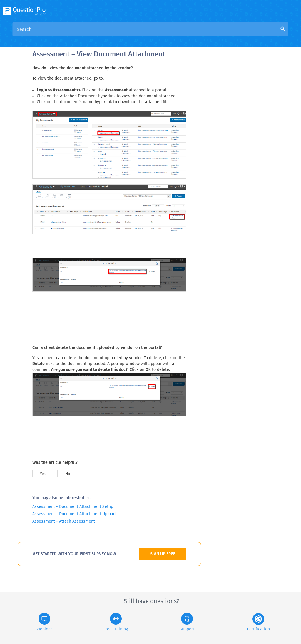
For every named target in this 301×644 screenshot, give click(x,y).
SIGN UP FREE (163, 554)
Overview (131, 36)
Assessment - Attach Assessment (64, 521)
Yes (43, 474)
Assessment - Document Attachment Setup (73, 507)
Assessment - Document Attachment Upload (74, 514)
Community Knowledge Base (177, 36)
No (68, 474)
